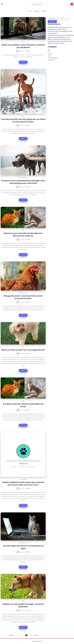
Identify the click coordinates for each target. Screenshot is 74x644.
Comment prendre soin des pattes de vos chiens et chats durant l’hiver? (23, 120)
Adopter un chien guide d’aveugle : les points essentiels (23, 605)
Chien (23, 116)
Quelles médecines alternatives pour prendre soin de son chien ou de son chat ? (23, 484)
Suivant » (36, 635)
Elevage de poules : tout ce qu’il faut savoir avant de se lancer (23, 297)
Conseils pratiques (23, 178)
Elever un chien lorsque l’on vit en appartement (23, 350)
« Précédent (11, 635)
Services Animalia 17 (37, 4)
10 (32, 635)
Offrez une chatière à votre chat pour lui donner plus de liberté (23, 46)
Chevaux (50, 54)
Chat (23, 42)
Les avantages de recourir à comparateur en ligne (23, 547)
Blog (23, 230)
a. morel (22, 51)
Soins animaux (23, 479)
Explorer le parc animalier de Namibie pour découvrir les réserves (23, 235)
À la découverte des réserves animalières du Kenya (23, 405)
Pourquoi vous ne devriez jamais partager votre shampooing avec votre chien (23, 182)
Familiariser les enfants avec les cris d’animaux (61, 35)
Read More (23, 62)
